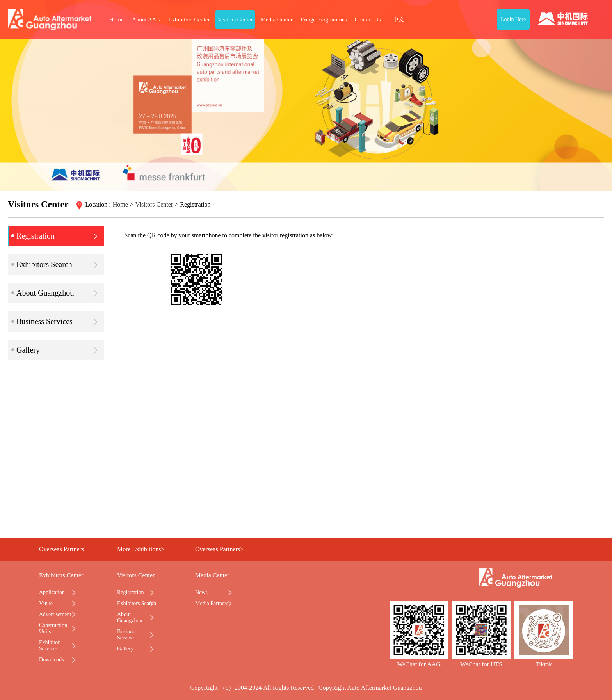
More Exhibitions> (141, 549)
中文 (399, 20)
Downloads (52, 660)
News (201, 592)
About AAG (146, 20)
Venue (46, 603)
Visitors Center (235, 20)
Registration (56, 236)
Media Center (277, 20)
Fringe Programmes (324, 20)
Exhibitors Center (189, 20)
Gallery (56, 350)
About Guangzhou (56, 293)
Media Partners (212, 603)
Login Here (513, 19)
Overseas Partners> (219, 549)
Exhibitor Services (49, 646)
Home (117, 20)
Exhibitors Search (56, 265)
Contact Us (368, 20)
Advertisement (55, 614)
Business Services (56, 322)
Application (52, 592)
